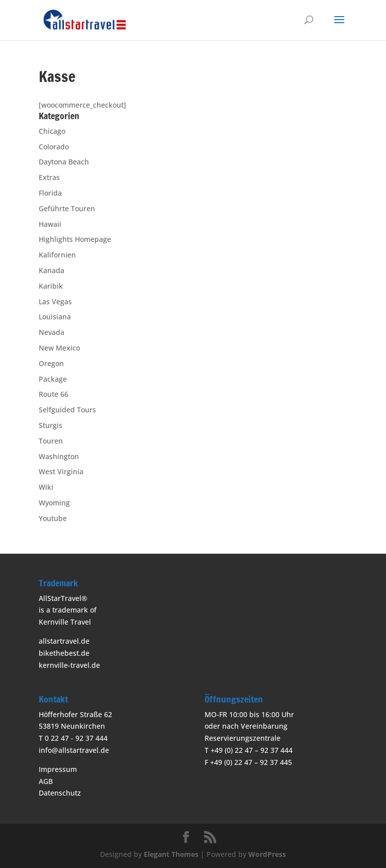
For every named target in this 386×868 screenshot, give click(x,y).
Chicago (52, 131)
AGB (46, 781)
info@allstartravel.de (74, 750)
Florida (50, 193)
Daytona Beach (64, 162)
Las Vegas (55, 301)
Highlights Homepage (75, 239)
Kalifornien (57, 255)
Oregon (51, 363)
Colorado (54, 147)
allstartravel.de (64, 641)
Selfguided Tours (67, 410)
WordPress (267, 854)
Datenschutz (60, 793)
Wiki (46, 487)
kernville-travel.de (69, 665)
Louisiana (55, 317)
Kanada (52, 270)
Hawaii (50, 224)
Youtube (53, 518)
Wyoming (54, 503)
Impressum (58, 769)
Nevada (52, 332)
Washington (59, 456)
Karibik (51, 286)
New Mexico (59, 348)
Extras (49, 177)
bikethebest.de (64, 653)
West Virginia (61, 471)
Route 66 (54, 394)
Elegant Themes (171, 854)
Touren (51, 441)
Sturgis (51, 425)
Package (53, 379)
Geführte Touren (67, 208)
